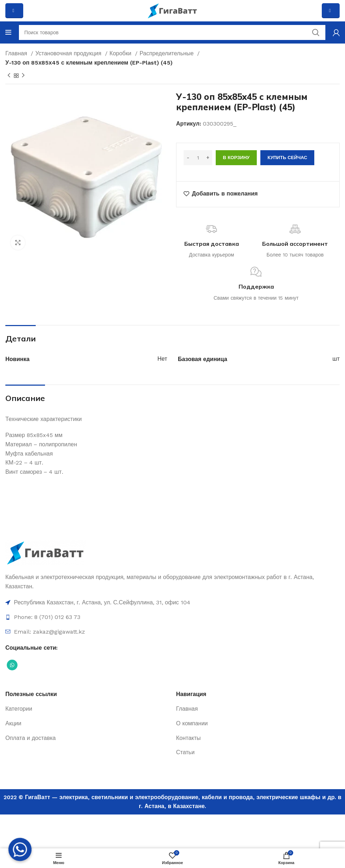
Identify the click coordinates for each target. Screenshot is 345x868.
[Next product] (23, 76)
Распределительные (168, 53)
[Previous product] (9, 76)
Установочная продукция (69, 53)
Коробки (121, 53)
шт (336, 359)
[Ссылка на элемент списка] (172, 603)
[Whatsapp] (20, 849)
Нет (162, 359)
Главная (17, 53)
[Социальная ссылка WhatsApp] (12, 665)
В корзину (236, 158)
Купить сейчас (287, 158)
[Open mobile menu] (8, 32)
